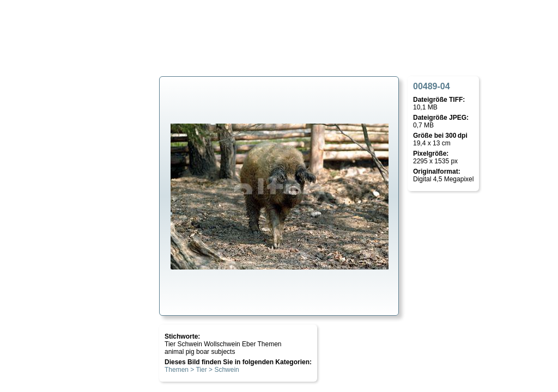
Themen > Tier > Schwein (202, 370)
